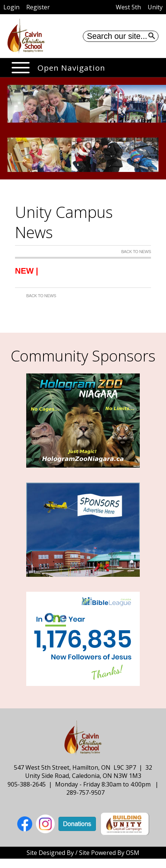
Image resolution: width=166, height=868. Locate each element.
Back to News (136, 252)
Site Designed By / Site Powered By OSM (83, 853)
